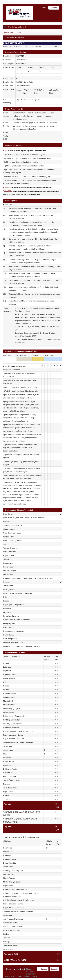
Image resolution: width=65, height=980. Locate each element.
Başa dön (54, 969)
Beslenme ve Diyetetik (14, 38)
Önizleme (43, 969)
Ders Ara (54, 8)
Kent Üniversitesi (15, 969)
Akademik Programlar (13, 32)
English (44, 8)
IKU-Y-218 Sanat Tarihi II (15, 27)
